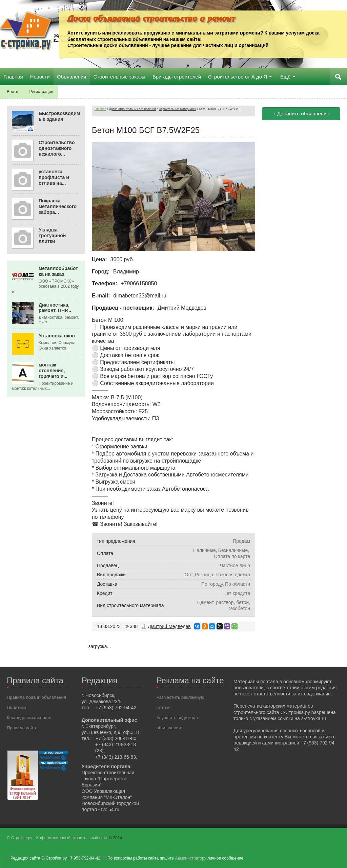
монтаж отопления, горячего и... (53, 370)
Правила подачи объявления (36, 697)
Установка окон (57, 335)
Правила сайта (22, 727)
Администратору (190, 858)
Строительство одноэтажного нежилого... (57, 148)
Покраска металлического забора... (58, 206)
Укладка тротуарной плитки (52, 235)
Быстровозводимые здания (59, 116)
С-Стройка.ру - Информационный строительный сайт (58, 838)
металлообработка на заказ (58, 271)
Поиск (339, 76)
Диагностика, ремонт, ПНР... (55, 307)
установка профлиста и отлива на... (54, 177)
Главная (100, 109)
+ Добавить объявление (301, 113)
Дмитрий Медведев (169, 626)
